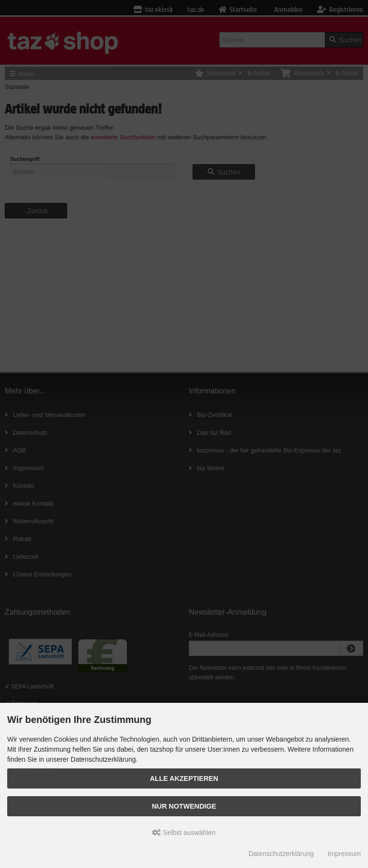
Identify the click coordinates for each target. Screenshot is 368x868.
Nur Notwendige (184, 806)
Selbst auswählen (184, 833)
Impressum (344, 854)
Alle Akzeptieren (184, 778)
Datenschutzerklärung (281, 854)
